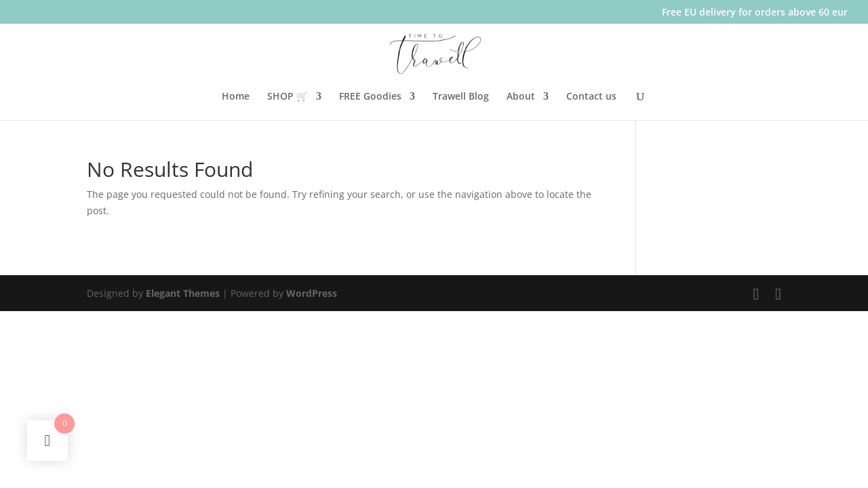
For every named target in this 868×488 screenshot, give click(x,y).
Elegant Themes (183, 293)
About (521, 97)
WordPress (312, 293)
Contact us (591, 97)
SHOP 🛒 (288, 97)
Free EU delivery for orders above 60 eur (755, 13)
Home (236, 97)
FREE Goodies (370, 97)
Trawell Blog (461, 97)
